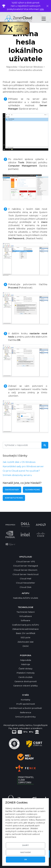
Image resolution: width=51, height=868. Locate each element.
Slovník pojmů (33, 490)
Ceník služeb (26, 677)
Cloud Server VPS (26, 562)
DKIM (26, 646)
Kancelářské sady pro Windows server (23, 466)
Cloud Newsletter (26, 583)
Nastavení (26, 852)
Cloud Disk (26, 587)
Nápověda (12, 67)
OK (26, 859)
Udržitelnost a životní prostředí (26, 708)
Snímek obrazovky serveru (17, 475)
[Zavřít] (47, 6)
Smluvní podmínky (26, 717)
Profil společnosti (26, 704)
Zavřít (26, 845)
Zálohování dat (26, 642)
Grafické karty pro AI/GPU (26, 625)
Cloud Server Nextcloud (26, 574)
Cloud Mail (26, 579)
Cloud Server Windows (31, 67)
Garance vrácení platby (26, 686)
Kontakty (26, 700)
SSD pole (26, 637)
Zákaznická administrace (26, 629)
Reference (26, 712)
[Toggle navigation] (46, 19)
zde (42, 9)
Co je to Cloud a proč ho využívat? (21, 471)
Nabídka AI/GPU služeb (26, 598)
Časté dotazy (12, 490)
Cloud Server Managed (26, 566)
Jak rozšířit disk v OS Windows (19, 462)
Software (26, 620)
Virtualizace (26, 616)
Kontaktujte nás (14, 498)
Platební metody (26, 673)
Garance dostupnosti (26, 681)
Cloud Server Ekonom (26, 570)
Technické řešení (26, 612)
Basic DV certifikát (26, 633)
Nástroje (26, 664)
